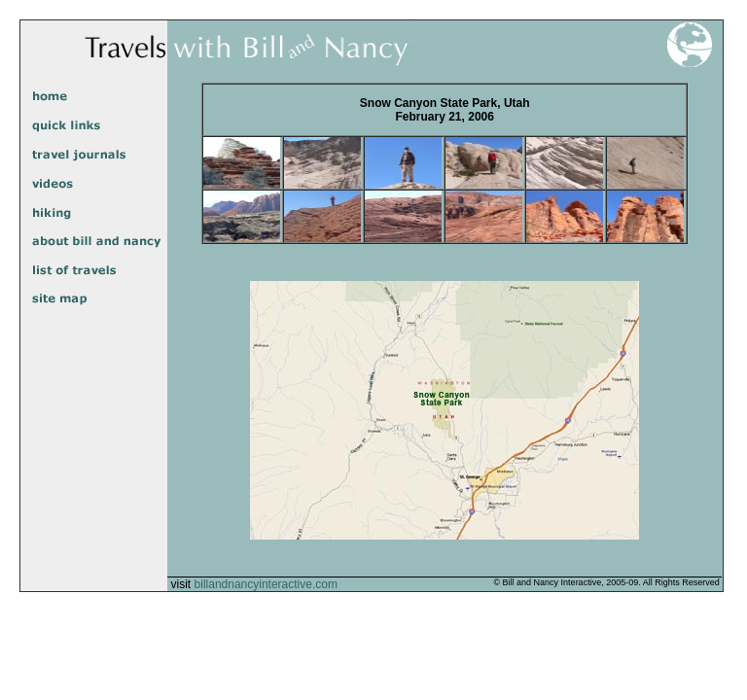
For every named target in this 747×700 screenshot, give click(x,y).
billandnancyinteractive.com (266, 584)
